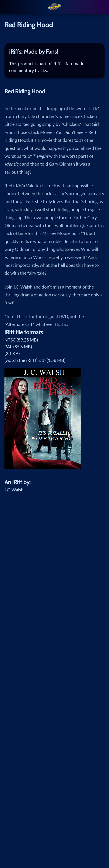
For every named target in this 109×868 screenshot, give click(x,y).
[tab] (54, 52)
